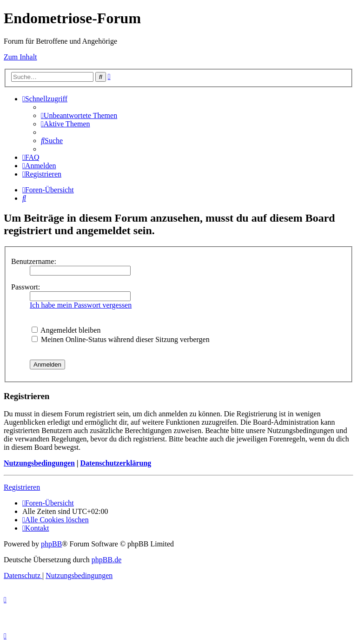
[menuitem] (79, 115)
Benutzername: (34, 261)
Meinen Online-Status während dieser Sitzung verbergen (121, 339)
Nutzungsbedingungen (39, 463)
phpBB (51, 544)
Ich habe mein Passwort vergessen (81, 305)
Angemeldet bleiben (66, 330)
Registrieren (22, 487)
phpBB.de (106, 560)
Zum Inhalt (20, 57)
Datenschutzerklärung (116, 463)
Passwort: (26, 287)
